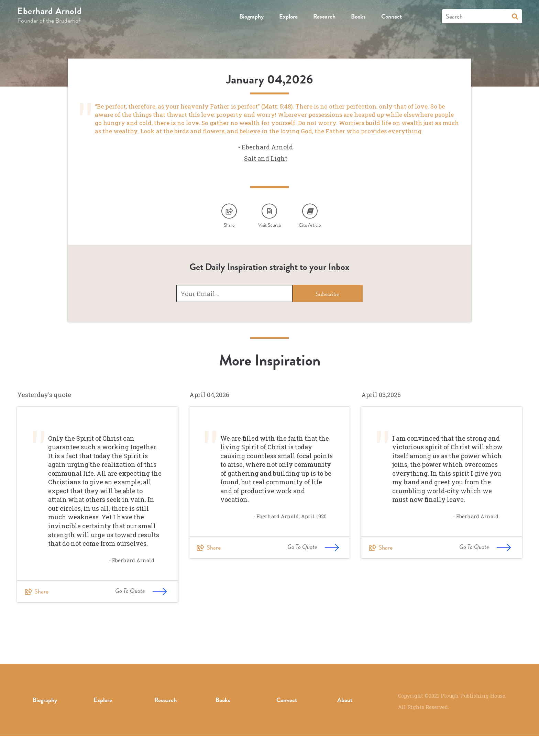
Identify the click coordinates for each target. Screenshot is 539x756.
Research (324, 16)
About (345, 720)
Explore (288, 16)
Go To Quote (141, 610)
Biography (251, 16)
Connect (392, 16)
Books (358, 16)
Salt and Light (266, 173)
